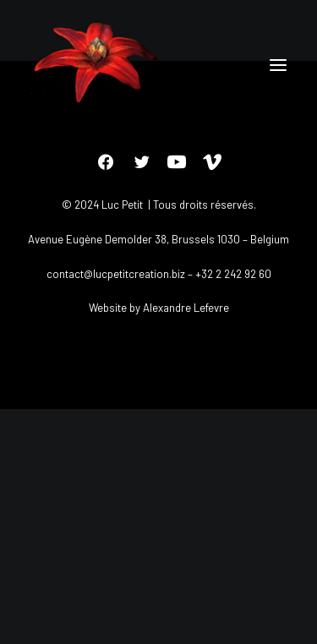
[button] (278, 65)
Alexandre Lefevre (186, 308)
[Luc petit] (97, 65)
